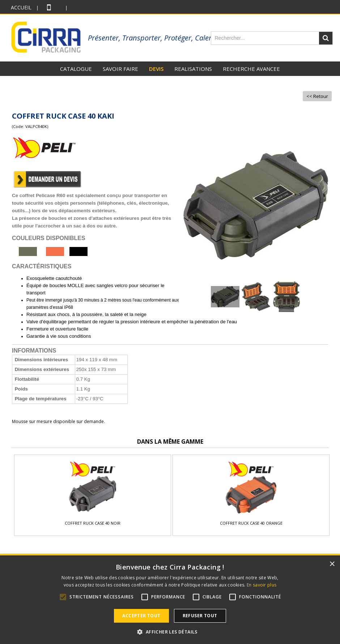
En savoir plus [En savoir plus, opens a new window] (262, 585)
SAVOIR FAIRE (120, 69)
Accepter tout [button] (141, 616)
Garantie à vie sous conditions (59, 336)
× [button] (332, 564)
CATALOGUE (76, 69)
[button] (170, 632)
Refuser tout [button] (200, 616)
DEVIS (156, 69)
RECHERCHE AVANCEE (251, 69)
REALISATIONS (193, 69)
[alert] (170, 600)
